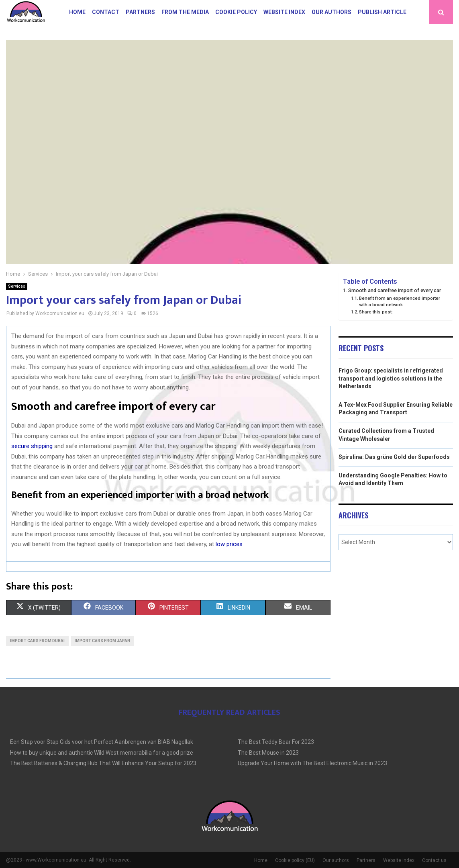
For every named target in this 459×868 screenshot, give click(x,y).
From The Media (185, 12)
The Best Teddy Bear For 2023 (276, 742)
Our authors (331, 12)
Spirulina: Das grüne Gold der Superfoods (394, 457)
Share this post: (376, 312)
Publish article (382, 12)
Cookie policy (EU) (295, 860)
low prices (229, 544)
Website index (284, 12)
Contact (106, 12)
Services (17, 286)
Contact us (434, 860)
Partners (140, 12)
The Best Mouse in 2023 (268, 753)
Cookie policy (236, 12)
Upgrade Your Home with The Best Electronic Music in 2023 (312, 763)
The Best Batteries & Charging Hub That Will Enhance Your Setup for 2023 (103, 763)
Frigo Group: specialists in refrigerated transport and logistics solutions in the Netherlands (391, 378)
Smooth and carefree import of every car (395, 290)
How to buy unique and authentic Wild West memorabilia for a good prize (102, 753)
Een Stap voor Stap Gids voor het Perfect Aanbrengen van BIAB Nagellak (102, 742)
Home (77, 12)
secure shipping (32, 446)
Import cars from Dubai (37, 641)
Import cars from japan (102, 641)
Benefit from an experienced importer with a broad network (400, 301)
